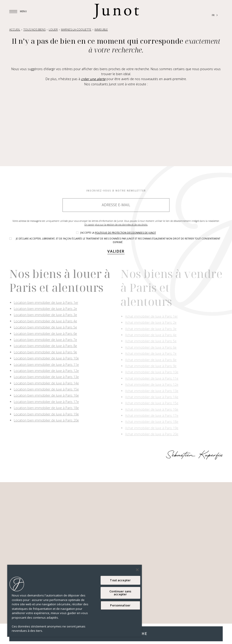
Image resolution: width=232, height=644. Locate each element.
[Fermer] (137, 570)
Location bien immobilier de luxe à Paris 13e (46, 377)
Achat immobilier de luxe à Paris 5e (151, 341)
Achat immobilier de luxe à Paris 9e (151, 366)
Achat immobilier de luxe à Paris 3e (151, 329)
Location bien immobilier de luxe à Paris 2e (45, 309)
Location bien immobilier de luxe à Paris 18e (46, 408)
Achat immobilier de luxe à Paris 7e (151, 353)
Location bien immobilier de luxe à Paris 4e (45, 321)
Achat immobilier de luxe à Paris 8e (151, 360)
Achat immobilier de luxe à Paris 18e (152, 422)
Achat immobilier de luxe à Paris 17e (152, 415)
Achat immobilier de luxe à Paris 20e (152, 434)
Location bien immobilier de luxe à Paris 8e (45, 346)
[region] (75, 601)
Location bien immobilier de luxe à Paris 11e (46, 365)
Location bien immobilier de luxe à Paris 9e (45, 352)
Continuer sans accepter (120, 593)
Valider (116, 251)
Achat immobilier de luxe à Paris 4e (151, 335)
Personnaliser (120, 605)
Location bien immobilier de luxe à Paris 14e (46, 383)
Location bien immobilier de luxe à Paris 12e (46, 371)
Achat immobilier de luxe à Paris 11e (152, 378)
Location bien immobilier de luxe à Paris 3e (45, 315)
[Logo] (116, 11)
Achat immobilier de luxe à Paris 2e (151, 322)
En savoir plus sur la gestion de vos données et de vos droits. (116, 225)
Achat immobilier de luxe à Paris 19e (152, 428)
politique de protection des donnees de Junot (125, 233)
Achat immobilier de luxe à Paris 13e (152, 391)
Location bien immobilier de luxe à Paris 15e (46, 389)
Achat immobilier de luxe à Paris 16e (152, 409)
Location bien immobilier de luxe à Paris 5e (45, 327)
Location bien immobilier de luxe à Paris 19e (46, 414)
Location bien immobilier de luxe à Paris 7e (45, 340)
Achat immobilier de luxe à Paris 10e (152, 372)
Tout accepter (120, 580)
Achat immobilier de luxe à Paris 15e (152, 403)
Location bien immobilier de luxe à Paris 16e (46, 395)
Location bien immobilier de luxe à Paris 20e (46, 420)
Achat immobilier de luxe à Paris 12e (152, 384)
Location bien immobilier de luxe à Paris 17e (46, 402)
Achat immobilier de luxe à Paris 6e (151, 347)
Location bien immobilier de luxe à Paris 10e (46, 358)
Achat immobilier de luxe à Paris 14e (152, 397)
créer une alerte (93, 79)
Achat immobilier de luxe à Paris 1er (151, 316)
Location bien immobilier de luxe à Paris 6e (45, 334)
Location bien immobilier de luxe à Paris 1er (46, 303)
